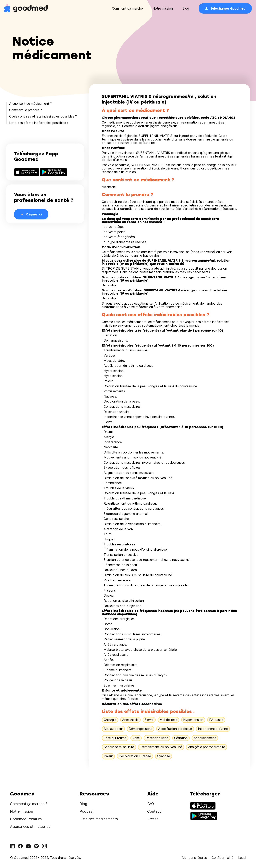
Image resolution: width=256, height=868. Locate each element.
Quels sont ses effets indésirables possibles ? (43, 116)
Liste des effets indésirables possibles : (38, 123)
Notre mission (163, 8)
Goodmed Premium (26, 819)
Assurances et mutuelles (30, 827)
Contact (154, 811)
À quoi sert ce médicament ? (30, 104)
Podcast (87, 811)
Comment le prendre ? (25, 110)
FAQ (151, 804)
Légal (242, 858)
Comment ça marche (127, 8)
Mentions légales (194, 858)
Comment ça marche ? (29, 804)
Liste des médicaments (99, 819)
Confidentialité (222, 858)
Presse (153, 819)
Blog (186, 8)
